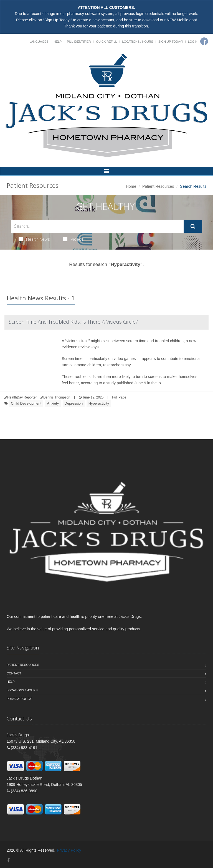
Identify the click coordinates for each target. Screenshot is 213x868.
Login (193, 42)
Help (58, 42)
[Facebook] (204, 41)
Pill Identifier (79, 42)
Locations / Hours (138, 42)
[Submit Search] (193, 226)
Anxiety (53, 403)
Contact (14, 673)
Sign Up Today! (171, 42)
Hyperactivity (99, 403)
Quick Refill (106, 42)
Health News (34, 239)
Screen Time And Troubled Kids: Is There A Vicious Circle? (73, 322)
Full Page (119, 397)
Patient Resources (158, 186)
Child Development (26, 403)
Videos (73, 239)
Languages (39, 42)
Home (131, 186)
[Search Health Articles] (97, 226)
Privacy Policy (19, 699)
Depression (74, 403)
